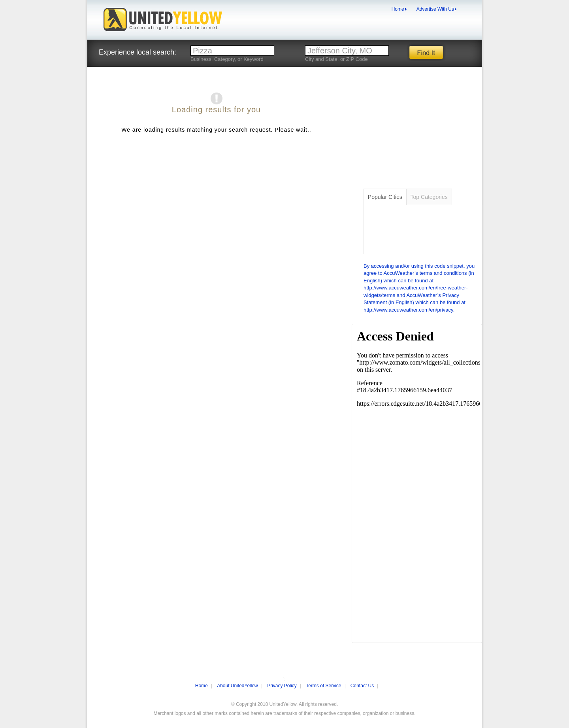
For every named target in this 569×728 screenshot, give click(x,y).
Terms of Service (323, 686)
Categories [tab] (429, 197)
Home (398, 9)
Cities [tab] (385, 197)
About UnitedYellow (237, 686)
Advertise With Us (435, 9)
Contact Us (362, 686)
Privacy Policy (282, 686)
